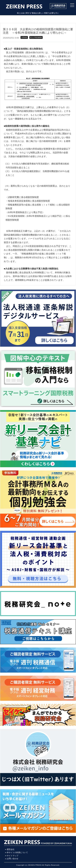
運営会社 (11, 849)
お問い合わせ (13, 859)
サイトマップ (13, 856)
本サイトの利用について (17, 853)
